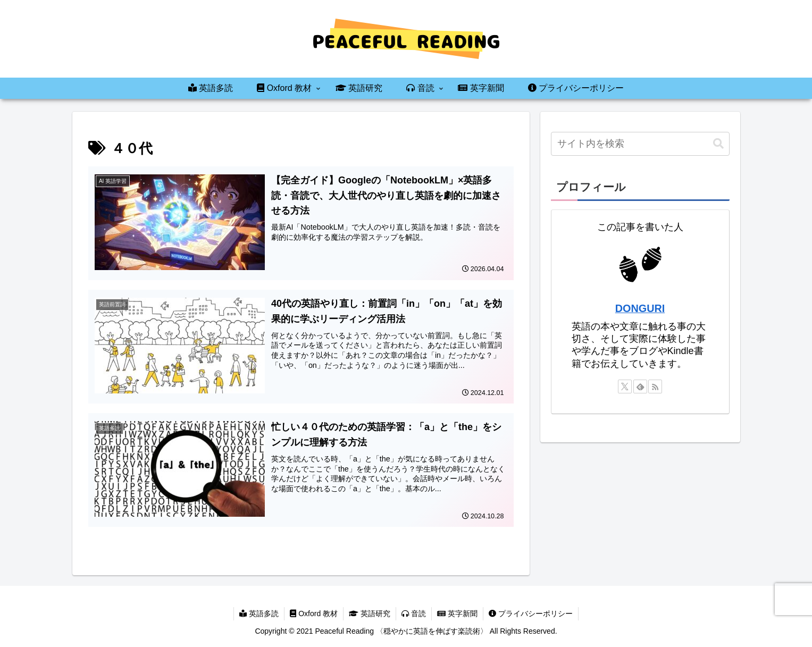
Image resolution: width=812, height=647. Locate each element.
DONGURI (640, 308)
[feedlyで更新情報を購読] (640, 386)
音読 (414, 614)
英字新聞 (457, 614)
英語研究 (370, 614)
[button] (718, 144)
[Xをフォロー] (625, 386)
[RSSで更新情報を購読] (655, 386)
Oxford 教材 (314, 614)
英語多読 (259, 614)
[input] (640, 144)
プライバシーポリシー (531, 614)
